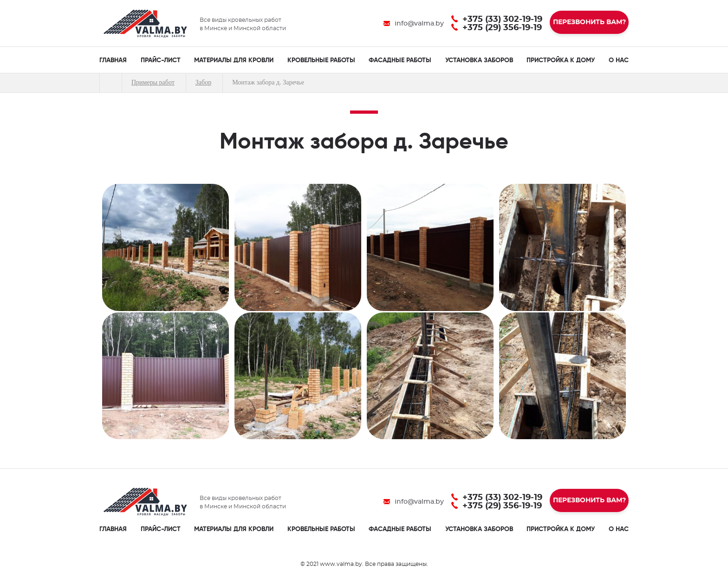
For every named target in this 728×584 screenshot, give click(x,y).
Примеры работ (153, 82)
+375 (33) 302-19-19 (502, 19)
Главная (110, 83)
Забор (203, 82)
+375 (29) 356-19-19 (502, 28)
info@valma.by (419, 24)
